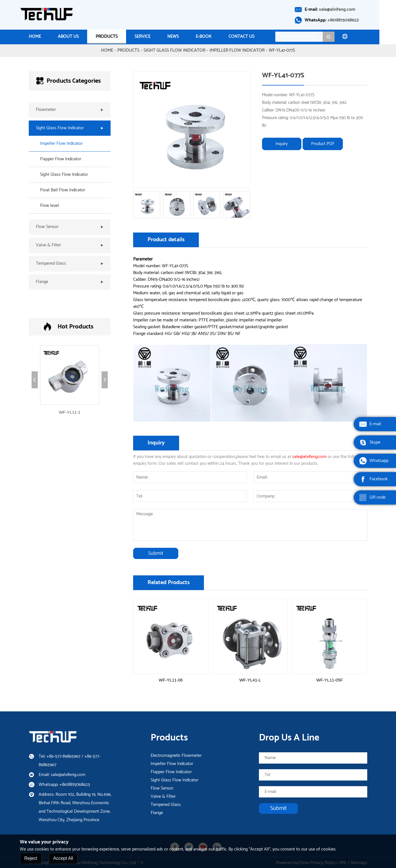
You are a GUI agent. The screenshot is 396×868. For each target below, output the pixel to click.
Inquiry (282, 143)
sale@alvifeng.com (346, 9)
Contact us (250, 37)
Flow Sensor (162, 788)
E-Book (212, 37)
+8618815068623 (352, 20)
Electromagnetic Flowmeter (176, 755)
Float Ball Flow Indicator (63, 190)
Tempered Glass (166, 804)
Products (115, 37)
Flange (157, 812)
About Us (77, 37)
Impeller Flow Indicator (237, 50)
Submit (156, 553)
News (181, 37)
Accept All (63, 859)
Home (43, 37)
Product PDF (323, 143)
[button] (35, 379)
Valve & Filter (163, 796)
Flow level (49, 205)
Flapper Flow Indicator (61, 159)
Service (151, 37)
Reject (31, 859)
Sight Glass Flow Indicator (174, 50)
